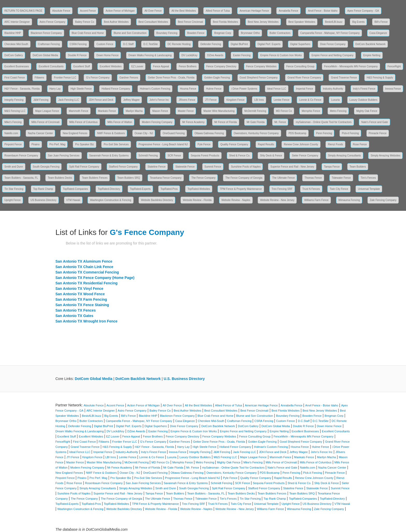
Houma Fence (188, 89)
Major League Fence (47, 111)
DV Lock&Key (190, 55)
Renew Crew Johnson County (301, 144)
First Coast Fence (15, 78)
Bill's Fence (381, 22)
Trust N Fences (311, 189)
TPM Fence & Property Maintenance (241, 189)
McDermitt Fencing (255, 111)
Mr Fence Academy (193, 122)
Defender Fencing (211, 44)
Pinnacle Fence (378, 133)
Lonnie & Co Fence (310, 100)
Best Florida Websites (225, 22)
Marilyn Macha (134, 111)
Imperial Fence (304, 89)
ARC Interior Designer (17, 22)
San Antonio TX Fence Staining (82, 305)
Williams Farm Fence (316, 200)
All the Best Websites (184, 11)
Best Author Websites (116, 22)
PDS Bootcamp (297, 133)
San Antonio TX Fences (76, 310)
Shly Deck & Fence (271, 156)
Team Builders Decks (60, 178)
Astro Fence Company (53, 22)
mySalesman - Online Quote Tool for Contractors (324, 122)
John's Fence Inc (159, 100)
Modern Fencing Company (157, 122)
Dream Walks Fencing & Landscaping (150, 55)
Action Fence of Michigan (120, 11)
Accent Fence (88, 11)
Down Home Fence (107, 55)
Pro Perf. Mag (57, 144)
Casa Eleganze (378, 33)
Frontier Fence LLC (65, 78)
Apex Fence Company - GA (363, 11)
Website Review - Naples (236, 200)
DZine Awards (215, 55)
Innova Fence (393, 89)
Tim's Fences (368, 178)
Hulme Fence (214, 89)
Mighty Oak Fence (367, 111)
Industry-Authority (333, 89)
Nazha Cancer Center (41, 133)
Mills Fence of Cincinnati (45, 122)
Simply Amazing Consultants (345, 156)
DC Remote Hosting (179, 44)
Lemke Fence (282, 100)
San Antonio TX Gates (74, 316)
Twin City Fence (339, 189)
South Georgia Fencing (46, 167)
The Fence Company (203, 178)
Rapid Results (266, 144)
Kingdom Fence (235, 100)
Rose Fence (360, 144)
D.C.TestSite (151, 44)
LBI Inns (259, 100)
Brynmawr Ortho (250, 33)
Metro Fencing (338, 111)
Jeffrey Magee (131, 100)
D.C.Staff (128, 44)
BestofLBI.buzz (334, 22)
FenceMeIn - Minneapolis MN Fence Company (351, 66)
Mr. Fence (280, 122)
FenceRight (394, 66)
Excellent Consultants (51, 66)
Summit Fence (213, 167)
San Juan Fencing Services (64, 156)
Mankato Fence (107, 111)
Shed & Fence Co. (240, 156)
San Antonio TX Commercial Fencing (87, 272)
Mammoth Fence (79, 111)
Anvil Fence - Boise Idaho (323, 11)
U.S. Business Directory (184, 379)
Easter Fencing (242, 55)
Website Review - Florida (197, 200)
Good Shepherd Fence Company (259, 78)
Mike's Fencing (13, 122)
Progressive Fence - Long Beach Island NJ (163, 144)
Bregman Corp (223, 33)
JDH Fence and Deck (101, 100)
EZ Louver (137, 66)
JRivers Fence (187, 100)
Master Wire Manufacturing (219, 111)
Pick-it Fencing (350, 133)
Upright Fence (13, 200)
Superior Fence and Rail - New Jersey (292, 167)
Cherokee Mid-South (16, 44)
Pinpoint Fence (13, 144)
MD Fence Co (284, 111)
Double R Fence (77, 55)
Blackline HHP (13, 33)
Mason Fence (160, 111)
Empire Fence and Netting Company (332, 55)
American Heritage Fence (254, 11)
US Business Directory (44, 200)
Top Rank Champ (43, 189)
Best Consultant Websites (153, 22)
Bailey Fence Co (85, 22)
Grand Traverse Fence (344, 78)
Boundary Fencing (167, 33)
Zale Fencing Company (383, 200)
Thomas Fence (313, 178)
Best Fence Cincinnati (190, 22)
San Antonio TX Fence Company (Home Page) (95, 278)
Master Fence (186, 111)
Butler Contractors (280, 33)
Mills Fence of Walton (120, 122)
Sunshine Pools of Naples (246, 167)
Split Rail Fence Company (84, 167)
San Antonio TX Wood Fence (80, 294)
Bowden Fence (196, 33)
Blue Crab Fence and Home (88, 33)
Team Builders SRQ (129, 178)
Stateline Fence (157, 167)
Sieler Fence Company (305, 156)
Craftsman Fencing (49, 44)
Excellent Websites (111, 66)
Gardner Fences (129, 78)
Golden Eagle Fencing (217, 78)
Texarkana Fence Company (166, 178)
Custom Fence (105, 44)
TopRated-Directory (109, 189)
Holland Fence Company (116, 89)
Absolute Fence (61, 11)
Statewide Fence (185, 167)
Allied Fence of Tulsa (218, 11)
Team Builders (358, 167)
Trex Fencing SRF (282, 189)
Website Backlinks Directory (157, 200)
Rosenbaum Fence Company (21, 156)
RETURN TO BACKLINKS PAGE (23, 11)
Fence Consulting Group (300, 66)
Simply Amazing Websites (385, 156)
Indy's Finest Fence (364, 89)
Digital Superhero (300, 44)
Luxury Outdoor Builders (364, 100)
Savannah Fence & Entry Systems (109, 156)
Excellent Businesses (17, 66)
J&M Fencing (41, 100)
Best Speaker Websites (302, 22)
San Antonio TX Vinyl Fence (79, 289)
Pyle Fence (204, 144)
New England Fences (75, 133)
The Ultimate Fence (283, 178)
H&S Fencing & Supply (380, 78)
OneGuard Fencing (174, 133)
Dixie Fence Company (333, 44)
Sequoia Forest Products (205, 156)
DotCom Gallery (14, 55)
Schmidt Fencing (148, 156)
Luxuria (335, 100)
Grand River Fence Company (304, 78)
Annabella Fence (288, 11)
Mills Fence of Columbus (84, 122)
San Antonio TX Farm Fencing (81, 299)
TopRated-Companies (75, 189)
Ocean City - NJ (144, 133)
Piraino (36, 144)
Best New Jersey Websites (263, 22)
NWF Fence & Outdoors (111, 133)
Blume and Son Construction (130, 33)
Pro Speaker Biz (84, 144)
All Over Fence (153, 11)
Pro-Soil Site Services (116, 144)
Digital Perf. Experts (269, 44)
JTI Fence (211, 100)
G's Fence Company (98, 78)
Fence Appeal (161, 66)
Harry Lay (55, 89)
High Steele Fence (81, 89)
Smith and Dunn (14, 167)
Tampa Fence (332, 167)
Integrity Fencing (14, 100)
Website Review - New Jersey (277, 200)
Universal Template (369, 189)
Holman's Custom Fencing (155, 89)
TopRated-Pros (169, 189)
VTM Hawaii (73, 200)
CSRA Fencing (78, 44)
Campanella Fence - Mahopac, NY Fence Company (330, 33)
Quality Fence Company (234, 144)
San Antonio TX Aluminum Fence (84, 261)
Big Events (358, 22)
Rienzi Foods (335, 144)
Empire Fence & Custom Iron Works (281, 55)
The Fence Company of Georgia (244, 178)
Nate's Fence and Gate (375, 122)
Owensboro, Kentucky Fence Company (256, 133)
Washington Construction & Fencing (110, 200)
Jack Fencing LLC (69, 100)
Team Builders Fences (95, 178)
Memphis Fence (311, 111)
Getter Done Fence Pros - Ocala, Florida (171, 78)
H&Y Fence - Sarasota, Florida (22, 89)
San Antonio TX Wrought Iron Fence (86, 321)
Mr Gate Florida (255, 122)
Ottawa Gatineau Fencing (209, 133)
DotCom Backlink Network (371, 44)
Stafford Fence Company (123, 167)
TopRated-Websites (199, 189)
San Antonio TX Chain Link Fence (84, 267)
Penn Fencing (324, 133)
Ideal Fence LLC (277, 89)
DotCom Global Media (45, 55)
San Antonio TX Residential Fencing (86, 283)
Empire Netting (372, 55)
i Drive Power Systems (244, 89)
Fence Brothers (187, 66)
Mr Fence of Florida (226, 122)
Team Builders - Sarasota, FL (21, 178)
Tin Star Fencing (14, 189)
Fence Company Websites (261, 66)
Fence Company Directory (221, 66)
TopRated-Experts (140, 189)
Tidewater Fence (341, 178)
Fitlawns (39, 78)
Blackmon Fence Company (46, 33)
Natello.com (11, 133)
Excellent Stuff (82, 66)
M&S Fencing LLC (15, 111)
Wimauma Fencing (349, 200)
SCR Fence (174, 156)
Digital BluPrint (239, 44)
